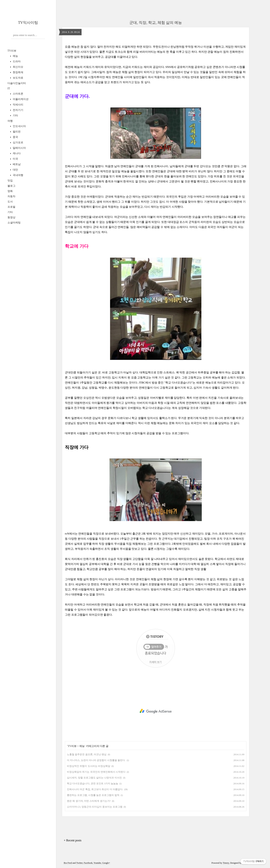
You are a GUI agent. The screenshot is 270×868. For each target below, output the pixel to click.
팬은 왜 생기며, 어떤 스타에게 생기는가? (89, 801)
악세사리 (18, 105)
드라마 (16, 61)
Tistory (226, 863)
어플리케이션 (20, 99)
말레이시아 (19, 148)
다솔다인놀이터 (17, 83)
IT (9, 88)
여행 (10, 121)
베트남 (16, 164)
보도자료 (18, 78)
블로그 (11, 186)
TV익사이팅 (28, 23)
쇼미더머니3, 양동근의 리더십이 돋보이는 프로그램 (95, 807)
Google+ (106, 863)
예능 (15, 56)
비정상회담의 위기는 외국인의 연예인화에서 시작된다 (96, 772)
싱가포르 (18, 143)
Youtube (97, 863)
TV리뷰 (12, 51)
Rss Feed (68, 863)
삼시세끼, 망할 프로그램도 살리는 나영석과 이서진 (94, 778)
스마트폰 (18, 94)
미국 (15, 159)
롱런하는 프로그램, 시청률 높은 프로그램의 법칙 (93, 795)
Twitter (79, 863)
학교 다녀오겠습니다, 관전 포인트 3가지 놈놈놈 (93, 783)
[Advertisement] (156, 711)
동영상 (11, 217)
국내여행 (18, 175)
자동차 (11, 196)
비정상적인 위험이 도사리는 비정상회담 (89, 766)
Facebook (88, 863)
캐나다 (16, 153)
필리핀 (16, 132)
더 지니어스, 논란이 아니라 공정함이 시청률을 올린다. (96, 760)
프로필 (11, 207)
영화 (10, 191)
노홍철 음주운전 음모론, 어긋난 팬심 (87, 754)
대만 (15, 170)
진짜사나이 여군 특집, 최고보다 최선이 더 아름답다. (95, 789)
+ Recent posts (73, 840)
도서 (10, 202)
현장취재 (18, 72)
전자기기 (18, 110)
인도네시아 (19, 126)
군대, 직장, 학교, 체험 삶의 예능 (156, 23)
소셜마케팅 (14, 223)
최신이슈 (18, 67)
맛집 (10, 181)
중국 (15, 137)
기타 (15, 115)
